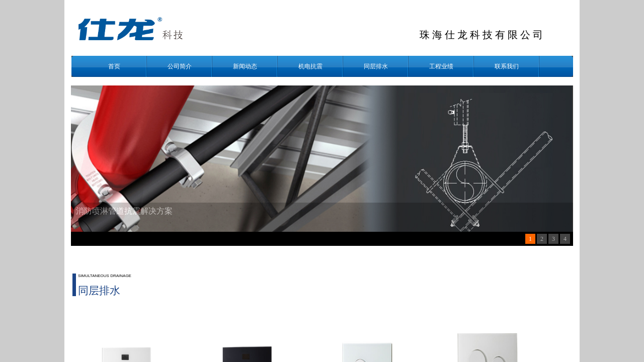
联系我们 (507, 66)
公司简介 (180, 66)
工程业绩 (441, 66)
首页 (114, 66)
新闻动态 (245, 66)
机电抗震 (310, 66)
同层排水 (376, 66)
